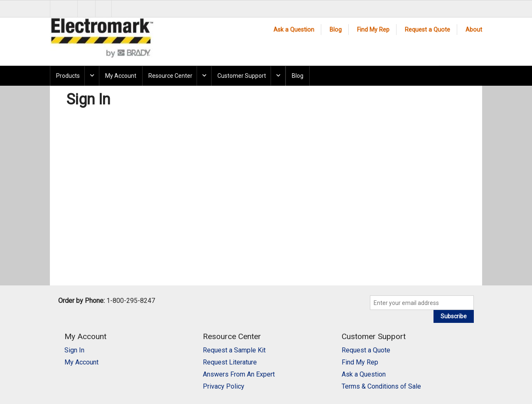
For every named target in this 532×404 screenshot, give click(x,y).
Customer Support (242, 76)
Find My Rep (373, 30)
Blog (336, 30)
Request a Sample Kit (234, 350)
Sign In (74, 350)
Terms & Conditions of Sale (381, 386)
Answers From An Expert (239, 374)
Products (68, 76)
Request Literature (230, 362)
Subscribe (454, 316)
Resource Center (170, 76)
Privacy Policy (224, 386)
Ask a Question (294, 30)
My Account (121, 76)
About (474, 30)
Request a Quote (427, 30)
